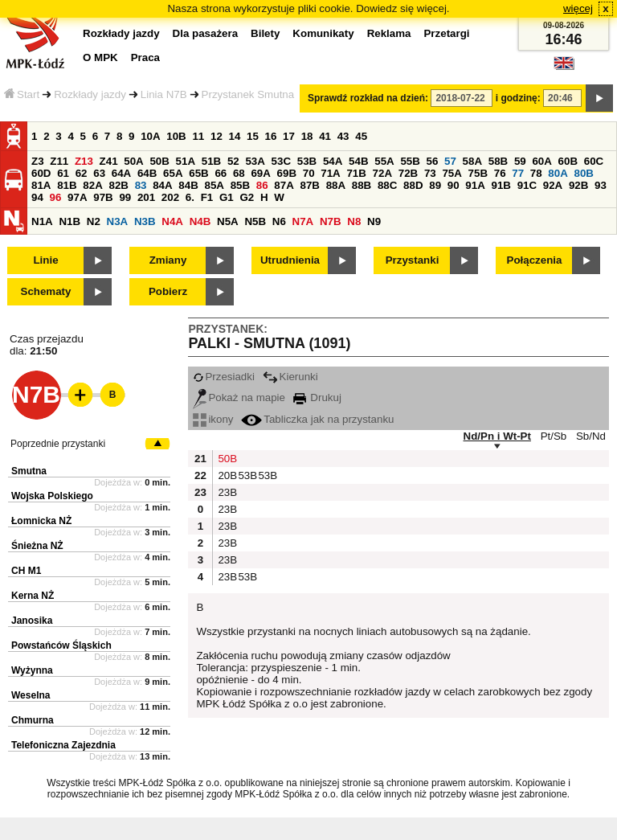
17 (289, 136)
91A (475, 185)
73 (430, 173)
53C (281, 161)
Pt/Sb (554, 436)
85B (240, 185)
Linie (45, 260)
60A (541, 161)
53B (307, 161)
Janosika (32, 621)
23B (226, 492)
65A (173, 173)
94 (37, 197)
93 (601, 185)
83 (141, 185)
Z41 (109, 161)
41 (325, 136)
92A (553, 185)
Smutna (29, 471)
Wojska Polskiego (52, 496)
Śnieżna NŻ (37, 546)
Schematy (46, 291)
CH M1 (26, 571)
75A (452, 173)
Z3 (38, 161)
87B (309, 185)
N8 (354, 221)
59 (520, 161)
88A (336, 185)
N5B (255, 221)
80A (558, 173)
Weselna (31, 695)
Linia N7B (164, 94)
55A (384, 161)
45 (361, 136)
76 (500, 173)
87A (284, 185)
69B (287, 173)
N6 (279, 221)
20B (226, 475)
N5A (228, 221)
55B (410, 161)
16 (271, 136)
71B (356, 173)
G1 (227, 197)
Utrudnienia (290, 260)
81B (67, 185)
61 (63, 173)
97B (103, 197)
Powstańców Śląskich (61, 645)
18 (307, 136)
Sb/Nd (591, 436)
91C (527, 185)
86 (262, 185)
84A (162, 185)
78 (536, 173)
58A (472, 161)
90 (454, 185)
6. (190, 197)
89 (435, 185)
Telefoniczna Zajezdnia (63, 745)
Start (22, 94)
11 (198, 136)
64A (121, 173)
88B (362, 185)
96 (56, 197)
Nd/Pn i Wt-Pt (497, 436)
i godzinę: (518, 98)
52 (233, 161)
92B (578, 185)
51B (211, 161)
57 (450, 161)
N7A (303, 221)
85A (214, 185)
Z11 (59, 161)
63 (99, 173)
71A (330, 173)
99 (125, 197)
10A (150, 136)
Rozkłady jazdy (90, 94)
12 (217, 136)
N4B (200, 221)
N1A (42, 221)
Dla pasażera (206, 33)
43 (343, 136)
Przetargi (446, 33)
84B (188, 185)
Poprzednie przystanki (58, 444)
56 (433, 161)
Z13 (84, 161)
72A (382, 173)
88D (413, 185)
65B (198, 173)
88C (387, 185)
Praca (145, 57)
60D (41, 173)
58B (498, 161)
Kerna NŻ (33, 596)
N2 (94, 221)
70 (309, 173)
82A (92, 185)
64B (147, 173)
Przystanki (413, 260)
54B (358, 161)
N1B (69, 221)
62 (82, 173)
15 (253, 136)
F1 (207, 197)
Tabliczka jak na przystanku (317, 419)
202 (170, 197)
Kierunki (290, 377)
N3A (118, 221)
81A (41, 185)
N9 (374, 221)
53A (255, 161)
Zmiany (168, 260)
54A (333, 161)
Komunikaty (323, 33)
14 (235, 136)
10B (176, 136)
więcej (578, 8)
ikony (213, 419)
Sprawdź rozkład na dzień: (368, 98)
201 (146, 197)
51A (186, 161)
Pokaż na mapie (239, 397)
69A (260, 173)
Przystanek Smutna (248, 94)
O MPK (100, 57)
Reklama (389, 33)
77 (518, 173)
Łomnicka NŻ (41, 521)
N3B (145, 221)
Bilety (265, 33)
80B (584, 173)
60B (568, 161)
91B (501, 185)
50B (159, 161)
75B (478, 173)
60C (594, 161)
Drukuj (317, 397)
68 (239, 173)
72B (408, 173)
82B (118, 185)
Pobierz (168, 291)
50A (133, 161)
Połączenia (535, 260)
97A (77, 197)
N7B (331, 221)
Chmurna (33, 720)
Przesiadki (223, 377)
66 (221, 173)
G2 (247, 197)
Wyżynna (32, 670)
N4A (172, 221)
